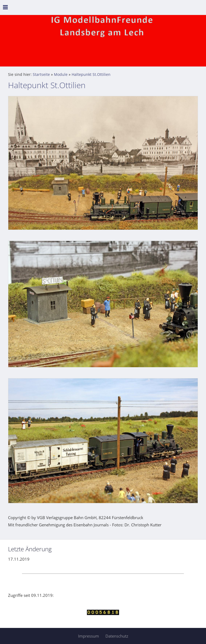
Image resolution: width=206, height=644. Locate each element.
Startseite (41, 75)
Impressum (89, 636)
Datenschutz (117, 636)
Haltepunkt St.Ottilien (91, 75)
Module (61, 75)
